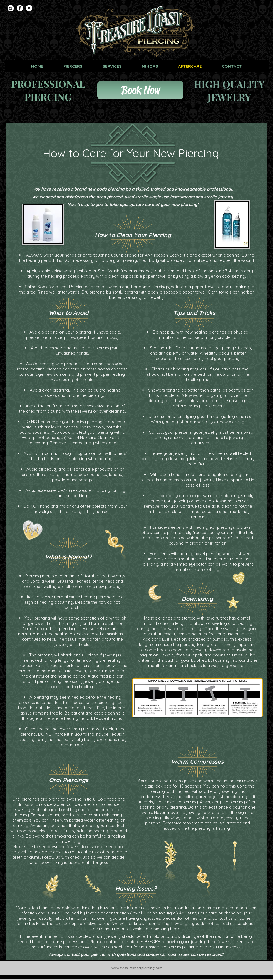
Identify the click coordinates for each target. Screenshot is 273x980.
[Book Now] (140, 90)
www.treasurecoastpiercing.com (137, 968)
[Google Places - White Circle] (29, 8)
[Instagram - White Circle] (11, 8)
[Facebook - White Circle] (20, 8)
